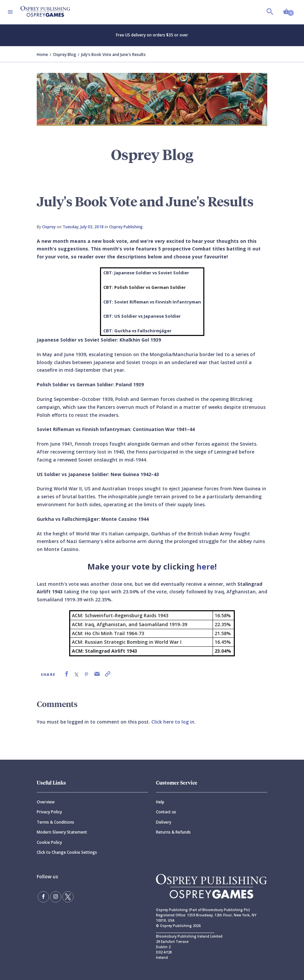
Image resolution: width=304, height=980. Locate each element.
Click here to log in (173, 722)
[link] (67, 674)
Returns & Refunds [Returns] (173, 832)
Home (42, 54)
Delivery (164, 822)
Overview (46, 802)
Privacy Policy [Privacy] (49, 812)
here (205, 566)
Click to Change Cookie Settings (67, 852)
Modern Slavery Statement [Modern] (62, 832)
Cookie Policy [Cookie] (49, 842)
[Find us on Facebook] (43, 897)
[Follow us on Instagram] (56, 897)
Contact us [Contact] (166, 812)
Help (160, 802)
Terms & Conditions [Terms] (55, 822)
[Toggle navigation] (10, 12)
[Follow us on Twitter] (68, 897)
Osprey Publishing (126, 227)
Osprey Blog (65, 54)
